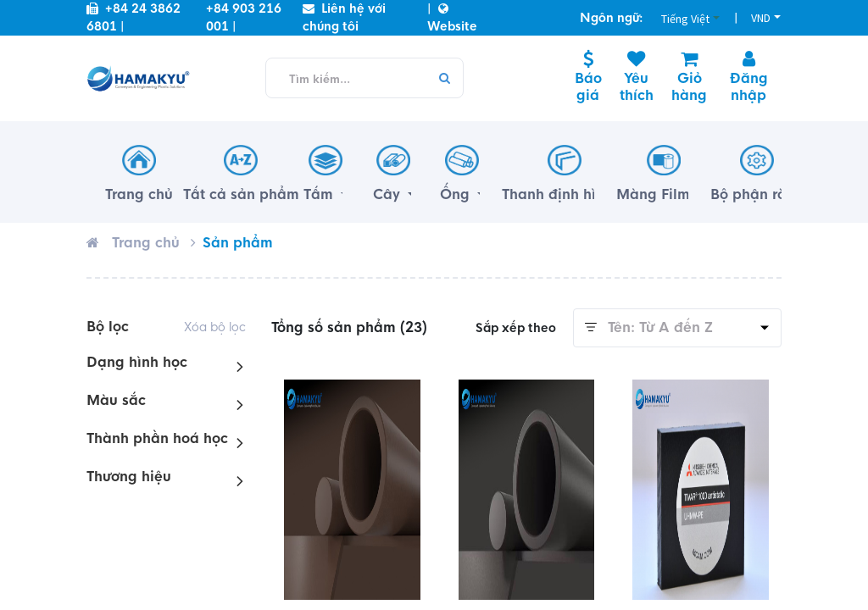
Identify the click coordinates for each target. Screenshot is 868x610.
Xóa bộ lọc (215, 327)
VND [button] (761, 18)
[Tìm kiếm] (444, 79)
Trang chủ (146, 243)
